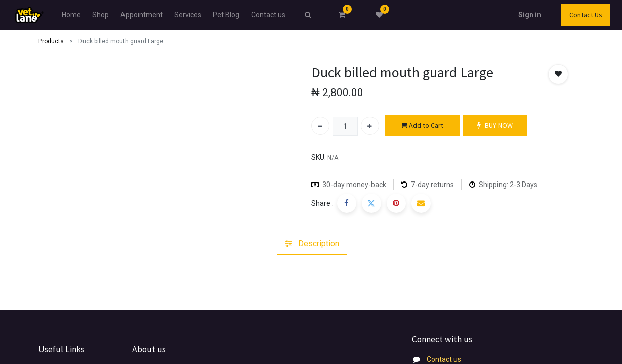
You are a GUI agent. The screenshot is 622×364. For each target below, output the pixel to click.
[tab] (312, 244)
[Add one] (370, 126)
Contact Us (562, 15)
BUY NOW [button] (495, 126)
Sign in (505, 15)
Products (51, 41)
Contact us (444, 359)
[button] (558, 74)
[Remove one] (320, 126)
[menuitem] (96, 15)
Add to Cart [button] (422, 126)
